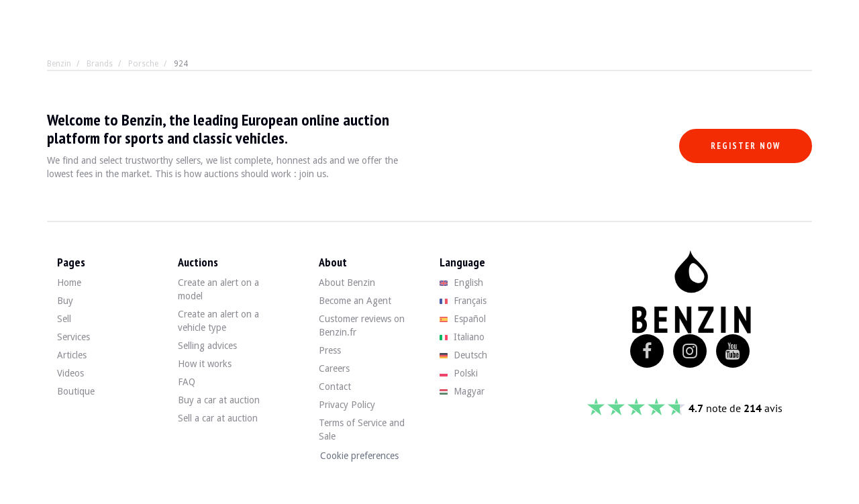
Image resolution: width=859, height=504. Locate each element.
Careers (334, 368)
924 (181, 64)
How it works (205, 364)
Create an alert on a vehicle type (218, 321)
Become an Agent (355, 301)
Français (463, 301)
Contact (335, 387)
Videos (70, 373)
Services (73, 337)
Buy (65, 301)
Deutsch (463, 355)
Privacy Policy (347, 405)
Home (69, 283)
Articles (72, 355)
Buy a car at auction (219, 400)
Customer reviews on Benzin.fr (362, 325)
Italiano (462, 337)
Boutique (76, 391)
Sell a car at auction (218, 418)
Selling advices (207, 346)
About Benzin (347, 283)
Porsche (143, 64)
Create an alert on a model (218, 289)
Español (463, 319)
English (461, 283)
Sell (64, 319)
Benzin (59, 64)
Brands (100, 64)
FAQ (187, 382)
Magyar (462, 391)
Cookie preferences (359, 456)
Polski (459, 373)
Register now (746, 146)
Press (330, 350)
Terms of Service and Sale (362, 430)
